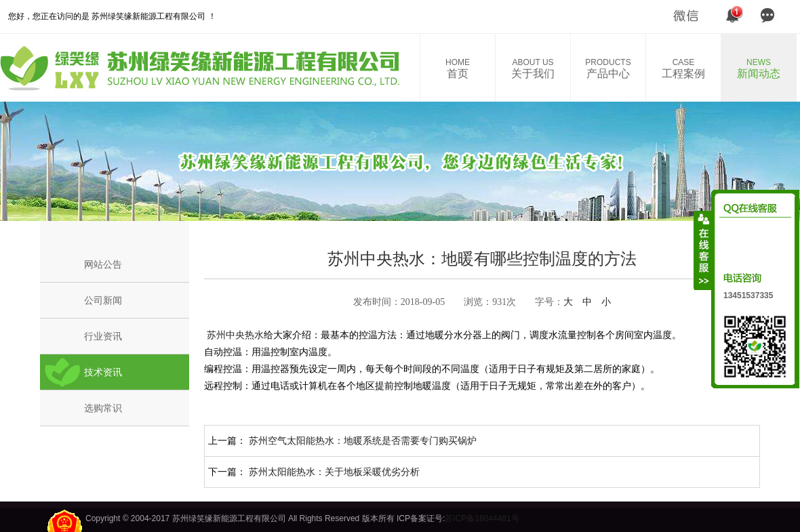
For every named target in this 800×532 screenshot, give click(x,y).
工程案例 (683, 68)
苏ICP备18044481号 (482, 518)
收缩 (703, 250)
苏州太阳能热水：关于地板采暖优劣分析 (334, 472)
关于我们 (533, 68)
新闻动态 (759, 68)
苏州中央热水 (234, 335)
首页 (458, 68)
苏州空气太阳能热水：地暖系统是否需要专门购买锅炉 (363, 441)
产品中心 (608, 68)
